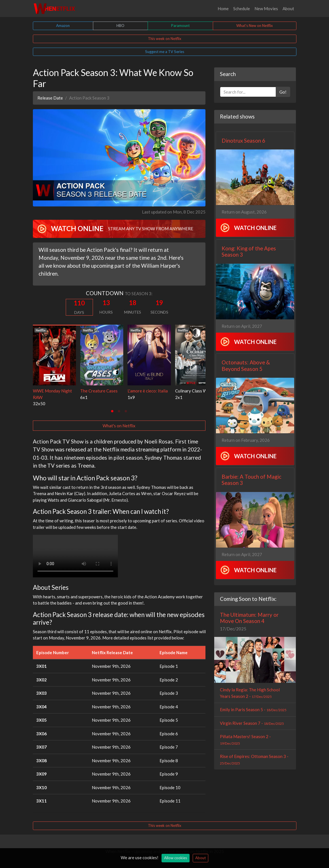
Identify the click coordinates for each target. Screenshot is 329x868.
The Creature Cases (99, 391)
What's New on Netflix (255, 26)
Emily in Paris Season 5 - (253, 709)
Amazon (63, 26)
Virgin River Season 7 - (252, 723)
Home (223, 9)
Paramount (180, 26)
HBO (120, 26)
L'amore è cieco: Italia (148, 391)
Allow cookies (176, 858)
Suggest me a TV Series (165, 52)
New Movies (266, 9)
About (288, 9)
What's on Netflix (119, 426)
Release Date (50, 98)
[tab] (112, 411)
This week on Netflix (165, 39)
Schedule (242, 9)
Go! (283, 92)
